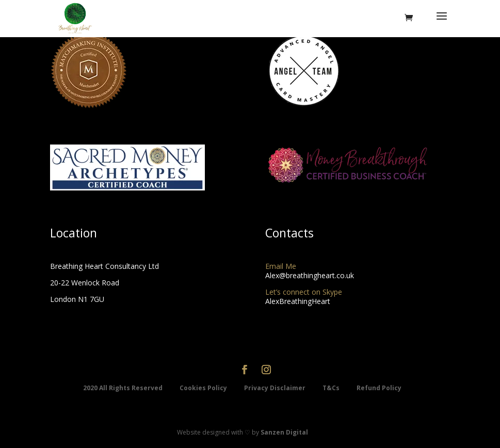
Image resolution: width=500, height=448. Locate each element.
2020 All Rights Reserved (124, 388)
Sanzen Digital (284, 432)
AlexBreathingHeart (298, 301)
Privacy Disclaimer (276, 388)
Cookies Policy (204, 388)
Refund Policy (379, 388)
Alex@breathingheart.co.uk (310, 275)
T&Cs (332, 388)
